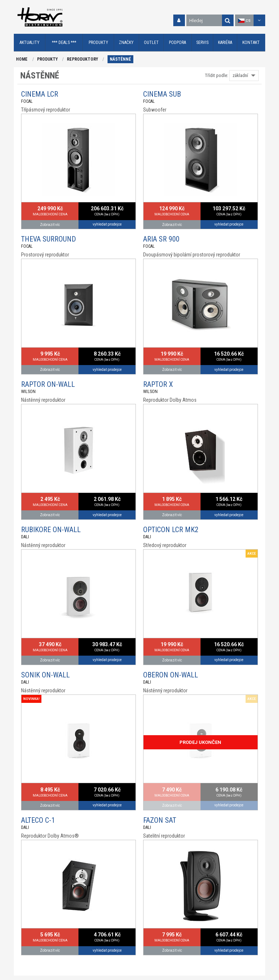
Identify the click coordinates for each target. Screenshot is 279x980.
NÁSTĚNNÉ (120, 59)
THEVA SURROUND (48, 239)
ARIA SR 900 (161, 239)
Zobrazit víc (50, 225)
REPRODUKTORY (82, 59)
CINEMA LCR (40, 94)
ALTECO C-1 (38, 820)
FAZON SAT (160, 820)
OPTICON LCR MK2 (171, 530)
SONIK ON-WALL (45, 675)
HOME (22, 59)
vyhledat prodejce (107, 224)
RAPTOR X (158, 384)
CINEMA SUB (162, 94)
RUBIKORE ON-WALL (51, 530)
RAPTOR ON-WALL (48, 384)
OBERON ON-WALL (171, 675)
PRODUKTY (47, 59)
